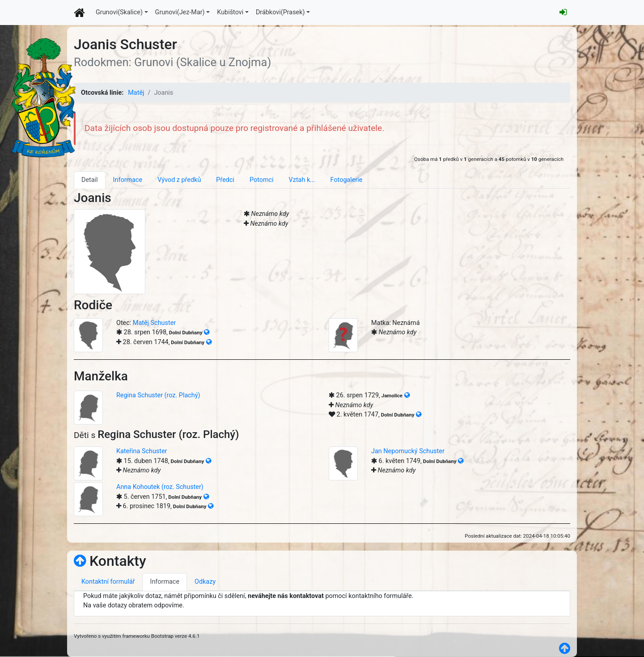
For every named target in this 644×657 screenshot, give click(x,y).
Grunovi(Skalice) (119, 12)
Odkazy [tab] (205, 582)
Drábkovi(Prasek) (280, 12)
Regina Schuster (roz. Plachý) (158, 395)
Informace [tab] (128, 180)
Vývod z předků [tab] (179, 180)
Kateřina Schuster (142, 451)
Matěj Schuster (154, 323)
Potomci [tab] (262, 180)
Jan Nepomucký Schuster (408, 451)
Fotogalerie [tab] (347, 180)
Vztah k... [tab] (302, 180)
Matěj (136, 93)
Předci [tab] (225, 180)
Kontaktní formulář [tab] (108, 582)
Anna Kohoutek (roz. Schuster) (160, 487)
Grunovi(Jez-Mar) (180, 12)
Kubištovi (230, 12)
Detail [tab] (90, 180)
